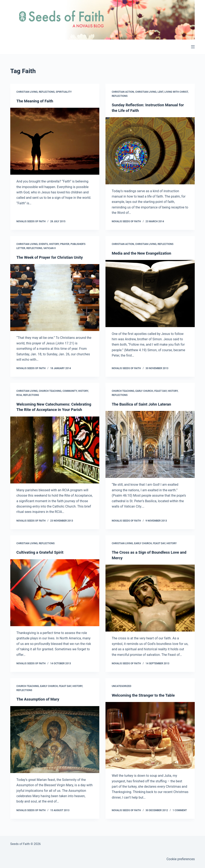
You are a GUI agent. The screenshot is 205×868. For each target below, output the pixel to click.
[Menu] (193, 47)
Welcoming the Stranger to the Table (145, 700)
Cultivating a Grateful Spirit (41, 557)
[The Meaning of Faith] (55, 141)
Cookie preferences (181, 859)
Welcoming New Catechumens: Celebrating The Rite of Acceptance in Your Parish (51, 409)
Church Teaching (50, 391)
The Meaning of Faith (36, 101)
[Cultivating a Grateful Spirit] (55, 597)
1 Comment (180, 815)
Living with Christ (176, 92)
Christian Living (27, 92)
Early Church (144, 391)
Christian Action (123, 92)
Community (70, 391)
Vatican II (50, 248)
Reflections (47, 92)
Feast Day (160, 391)
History (54, 244)
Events (43, 244)
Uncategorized (121, 691)
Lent (160, 92)
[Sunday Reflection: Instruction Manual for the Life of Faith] (150, 150)
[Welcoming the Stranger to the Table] (150, 740)
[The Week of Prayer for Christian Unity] (55, 297)
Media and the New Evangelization (143, 253)
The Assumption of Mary (39, 704)
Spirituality (64, 92)
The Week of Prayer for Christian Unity (52, 257)
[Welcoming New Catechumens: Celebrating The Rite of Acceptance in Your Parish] (55, 455)
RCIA (19, 395)
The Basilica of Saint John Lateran (143, 404)
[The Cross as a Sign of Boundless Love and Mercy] (150, 603)
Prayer (65, 244)
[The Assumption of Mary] (55, 744)
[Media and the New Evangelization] (150, 293)
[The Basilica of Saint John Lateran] (150, 444)
